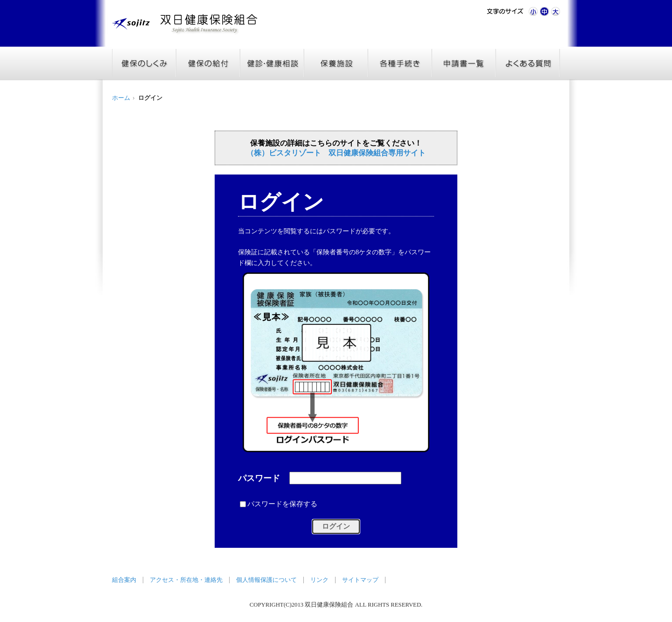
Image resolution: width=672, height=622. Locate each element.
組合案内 (124, 580)
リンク (319, 580)
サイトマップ (360, 580)
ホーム (121, 98)
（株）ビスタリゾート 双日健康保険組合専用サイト (336, 153)
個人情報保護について (266, 580)
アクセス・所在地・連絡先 (186, 580)
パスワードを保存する (282, 504)
